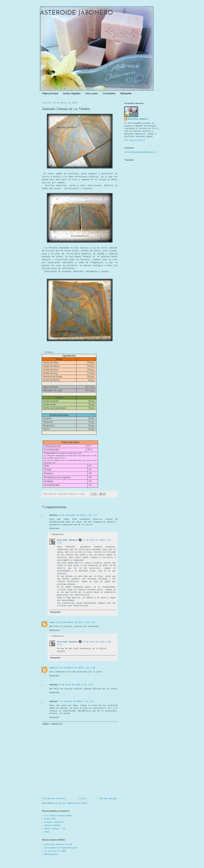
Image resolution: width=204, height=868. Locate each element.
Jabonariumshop (52, 825)
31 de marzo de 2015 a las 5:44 (76, 685)
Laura (52, 622)
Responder (55, 529)
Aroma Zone (50, 819)
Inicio (82, 799)
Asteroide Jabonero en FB (58, 845)
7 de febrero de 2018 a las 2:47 (76, 702)
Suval (47, 832)
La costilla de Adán (55, 851)
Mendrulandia (51, 854)
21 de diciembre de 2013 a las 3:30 (76, 622)
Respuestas (58, 534)
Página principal (50, 93)
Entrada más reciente (54, 799)
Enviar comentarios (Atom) (73, 803)
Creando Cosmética (54, 822)
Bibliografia (126, 93)
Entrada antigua (108, 799)
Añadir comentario (52, 724)
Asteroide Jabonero (67, 540)
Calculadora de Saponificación (61, 848)
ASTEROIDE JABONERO (76, 13)
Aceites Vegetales (72, 93)
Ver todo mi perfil (135, 140)
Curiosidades (109, 93)
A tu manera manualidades (58, 816)
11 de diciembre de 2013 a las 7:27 (78, 515)
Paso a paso (92, 93)
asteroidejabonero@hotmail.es (140, 152)
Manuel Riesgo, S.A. (55, 829)
